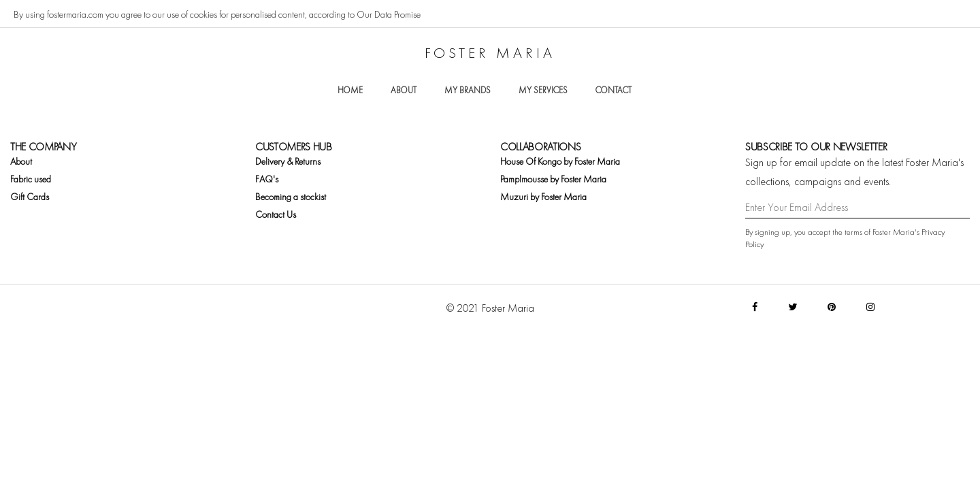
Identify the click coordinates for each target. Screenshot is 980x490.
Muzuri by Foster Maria (543, 197)
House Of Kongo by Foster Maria (560, 161)
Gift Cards (30, 197)
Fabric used (31, 179)
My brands (468, 90)
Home (350, 90)
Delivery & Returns (288, 161)
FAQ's (267, 179)
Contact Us (276, 214)
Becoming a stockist (291, 197)
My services (543, 90)
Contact (614, 90)
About (404, 90)
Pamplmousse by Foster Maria (553, 179)
